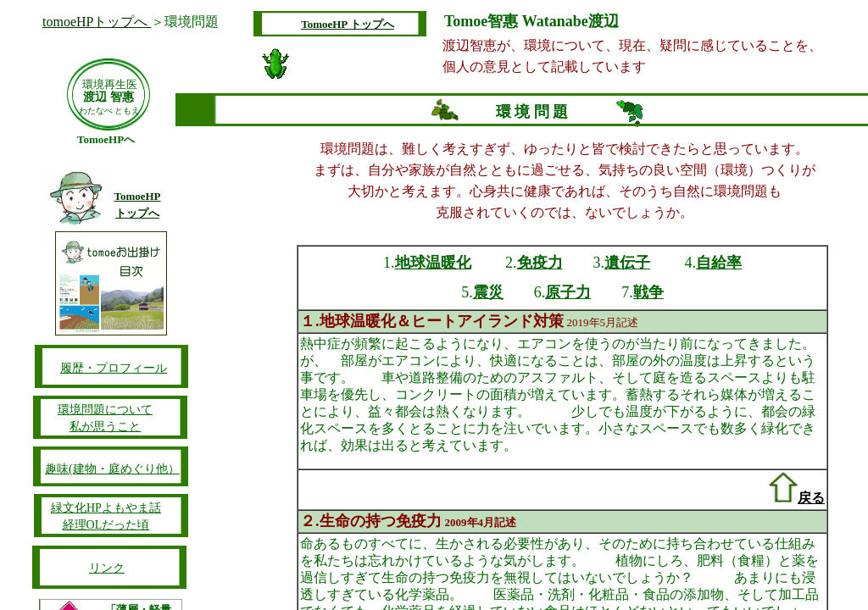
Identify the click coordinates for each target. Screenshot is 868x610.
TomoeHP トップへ (348, 24)
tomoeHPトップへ (97, 22)
